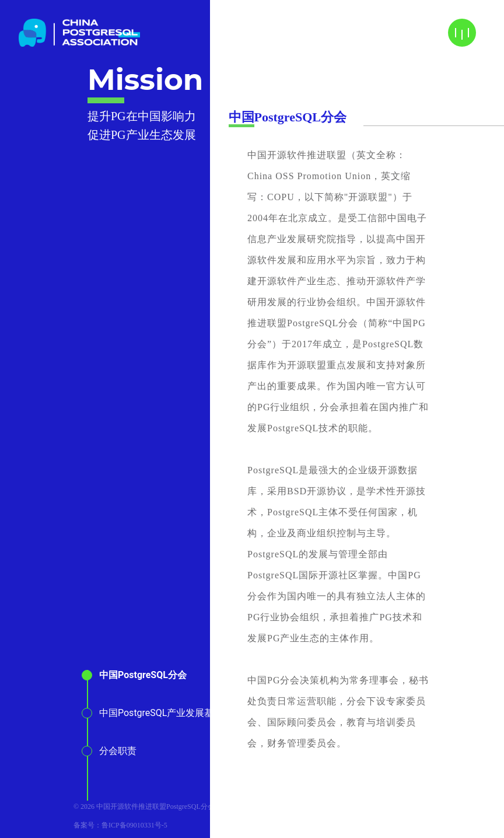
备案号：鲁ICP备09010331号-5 (120, 825)
